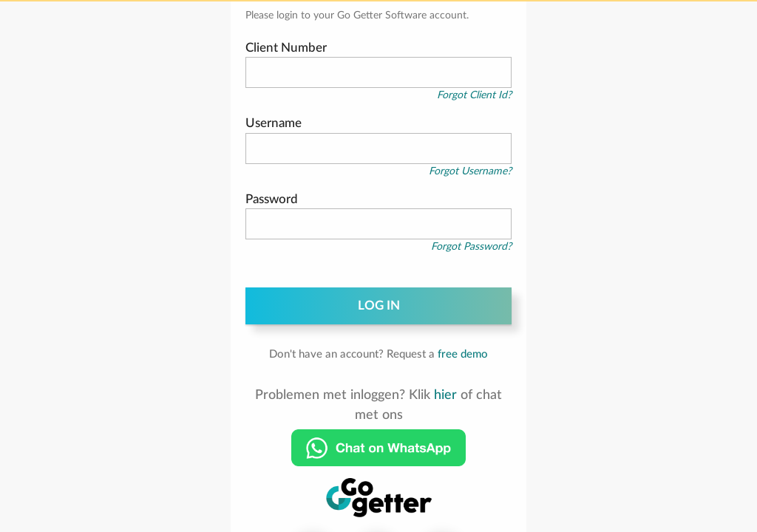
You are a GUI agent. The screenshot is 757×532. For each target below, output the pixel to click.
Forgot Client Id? (474, 95)
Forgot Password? (471, 247)
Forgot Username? (470, 171)
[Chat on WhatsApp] (378, 448)
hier (445, 395)
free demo (463, 354)
